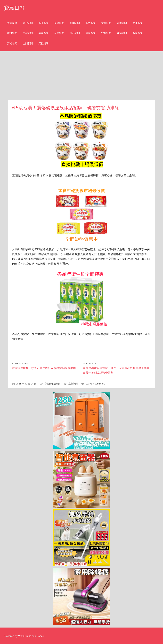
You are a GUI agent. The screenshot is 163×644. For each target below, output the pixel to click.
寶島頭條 (12, 23)
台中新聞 (122, 23)
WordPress (25, 636)
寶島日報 (15, 8)
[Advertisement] (81, 76)
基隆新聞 (59, 23)
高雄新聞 (75, 33)
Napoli (40, 636)
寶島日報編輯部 (52, 384)
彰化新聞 (138, 23)
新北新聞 (43, 23)
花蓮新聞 (122, 33)
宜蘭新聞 (106, 33)
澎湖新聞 (12, 43)
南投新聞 (12, 33)
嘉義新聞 (43, 33)
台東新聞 (138, 33)
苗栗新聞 (106, 23)
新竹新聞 (90, 23)
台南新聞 (59, 33)
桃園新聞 (75, 23)
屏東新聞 (90, 33)
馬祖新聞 (43, 43)
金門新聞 (28, 43)
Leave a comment (95, 384)
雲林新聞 (28, 33)
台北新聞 (28, 23)
